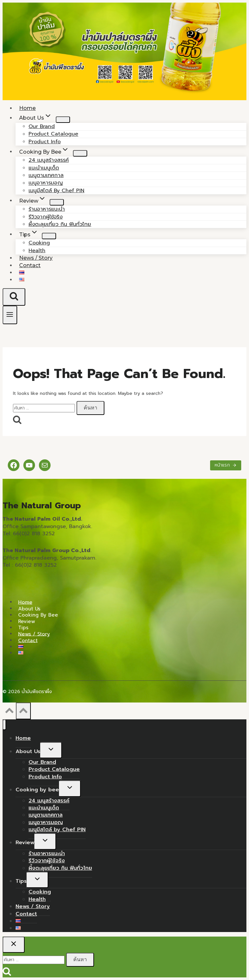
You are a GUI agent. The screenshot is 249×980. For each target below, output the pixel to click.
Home (25, 602)
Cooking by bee (38, 615)
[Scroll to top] (9, 713)
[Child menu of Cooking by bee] (80, 153)
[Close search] (14, 945)
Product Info (45, 777)
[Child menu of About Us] (63, 120)
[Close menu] (4, 725)
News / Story (34, 634)
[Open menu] (10, 315)
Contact (30, 265)
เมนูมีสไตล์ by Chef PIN (56, 191)
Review (27, 621)
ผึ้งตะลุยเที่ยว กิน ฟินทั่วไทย (60, 224)
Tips (23, 628)
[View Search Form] (14, 297)
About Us (29, 608)
